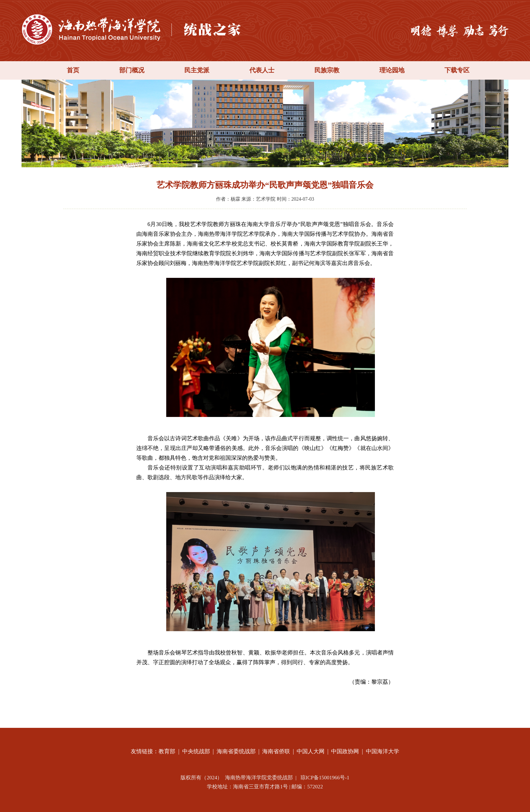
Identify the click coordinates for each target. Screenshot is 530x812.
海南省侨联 (276, 751)
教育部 (167, 751)
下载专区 (457, 70)
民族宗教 (327, 70)
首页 (73, 70)
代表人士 (262, 70)
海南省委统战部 (236, 751)
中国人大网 (311, 751)
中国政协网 (345, 751)
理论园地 (392, 70)
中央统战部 (196, 751)
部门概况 (132, 70)
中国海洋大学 (383, 751)
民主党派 (197, 70)
